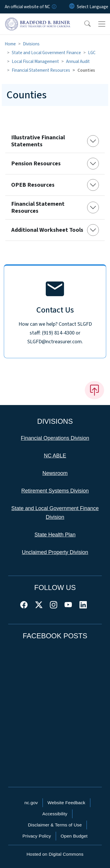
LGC (92, 53)
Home (10, 44)
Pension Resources (36, 164)
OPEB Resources (33, 185)
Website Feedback (66, 803)
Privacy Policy (37, 836)
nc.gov (31, 803)
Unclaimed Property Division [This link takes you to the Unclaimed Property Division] (55, 552)
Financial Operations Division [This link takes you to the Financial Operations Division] (55, 438)
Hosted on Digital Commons (55, 854)
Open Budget (74, 836)
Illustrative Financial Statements (38, 141)
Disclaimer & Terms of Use (55, 825)
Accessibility (55, 814)
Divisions (31, 44)
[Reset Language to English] (72, 7)
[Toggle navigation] (102, 24)
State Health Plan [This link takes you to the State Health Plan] (55, 535)
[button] (84, 24)
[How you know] (54, 7)
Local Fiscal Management (35, 61)
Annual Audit (78, 61)
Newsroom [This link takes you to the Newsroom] (55, 473)
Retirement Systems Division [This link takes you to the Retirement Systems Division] (55, 491)
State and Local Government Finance (46, 53)
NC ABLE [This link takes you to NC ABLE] (55, 456)
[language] (93, 7)
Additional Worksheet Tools (47, 230)
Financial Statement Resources (41, 70)
